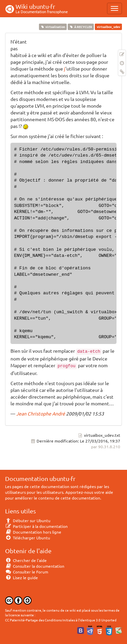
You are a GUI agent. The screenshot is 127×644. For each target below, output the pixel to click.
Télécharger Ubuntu (28, 538)
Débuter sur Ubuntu (28, 520)
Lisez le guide (22, 578)
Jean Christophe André (41, 413)
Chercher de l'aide (26, 560)
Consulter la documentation (35, 566)
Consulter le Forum (27, 572)
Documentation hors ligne (33, 532)
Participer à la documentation (36, 526)
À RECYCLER (81, 27)
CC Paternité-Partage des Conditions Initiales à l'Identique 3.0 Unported (61, 620)
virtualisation (53, 27)
